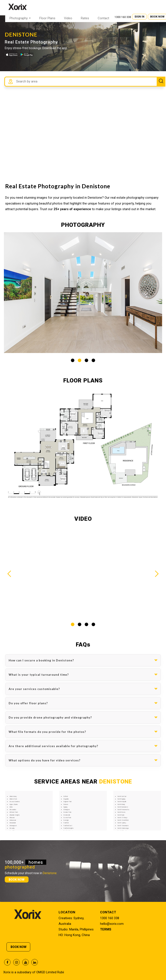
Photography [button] (20, 18)
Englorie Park (68, 802)
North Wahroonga (123, 828)
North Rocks (122, 812)
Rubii (61, 972)
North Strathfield (123, 820)
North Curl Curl (122, 796)
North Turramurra (123, 826)
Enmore (66, 804)
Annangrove (13, 826)
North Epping (121, 799)
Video (68, 18)
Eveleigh (66, 820)
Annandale (13, 823)
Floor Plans (47, 18)
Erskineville (67, 815)
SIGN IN (139, 17)
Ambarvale (13, 820)
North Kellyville (122, 802)
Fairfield (66, 823)
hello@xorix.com (112, 924)
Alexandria (13, 810)
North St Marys (123, 818)
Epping (65, 807)
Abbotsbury (13, 796)
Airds (11, 807)
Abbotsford (13, 799)
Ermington (67, 810)
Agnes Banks (14, 804)
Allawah (12, 818)
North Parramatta (123, 810)
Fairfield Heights (69, 828)
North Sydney (122, 823)
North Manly (121, 804)
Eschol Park (67, 818)
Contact (103, 18)
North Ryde (121, 815)
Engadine (66, 799)
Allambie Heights (15, 815)
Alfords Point (14, 812)
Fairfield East (68, 826)
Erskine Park (67, 812)
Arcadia (12, 828)
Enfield (66, 796)
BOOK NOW (17, 879)
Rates (85, 18)
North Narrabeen (123, 807)
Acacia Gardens (15, 802)
